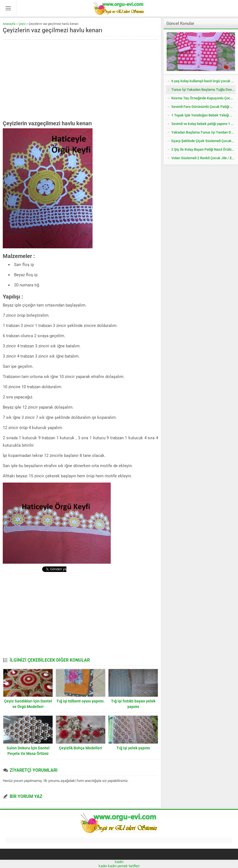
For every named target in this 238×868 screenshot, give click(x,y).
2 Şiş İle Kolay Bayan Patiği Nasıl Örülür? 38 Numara (204, 149)
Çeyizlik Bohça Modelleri (81, 748)
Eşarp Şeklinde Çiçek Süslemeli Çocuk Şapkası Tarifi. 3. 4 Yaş (204, 141)
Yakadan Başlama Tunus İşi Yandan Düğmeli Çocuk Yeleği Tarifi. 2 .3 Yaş (204, 132)
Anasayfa (9, 24)
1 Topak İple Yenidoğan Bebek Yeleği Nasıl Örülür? (204, 115)
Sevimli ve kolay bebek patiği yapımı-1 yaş (204, 124)
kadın (119, 862)
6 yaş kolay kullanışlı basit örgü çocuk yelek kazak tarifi (204, 81)
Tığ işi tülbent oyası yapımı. (81, 701)
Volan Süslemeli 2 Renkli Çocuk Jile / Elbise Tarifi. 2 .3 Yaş (204, 158)
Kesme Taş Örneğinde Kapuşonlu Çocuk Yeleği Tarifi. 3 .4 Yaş (204, 98)
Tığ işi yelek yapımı (133, 748)
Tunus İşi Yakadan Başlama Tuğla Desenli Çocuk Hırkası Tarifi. (204, 90)
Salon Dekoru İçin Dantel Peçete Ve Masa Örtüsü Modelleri (28, 753)
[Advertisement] (49, 80)
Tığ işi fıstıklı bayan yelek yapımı (133, 704)
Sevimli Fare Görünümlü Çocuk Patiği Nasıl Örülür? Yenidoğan (204, 107)
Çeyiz (22, 24)
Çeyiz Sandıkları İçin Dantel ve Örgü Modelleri (28, 704)
